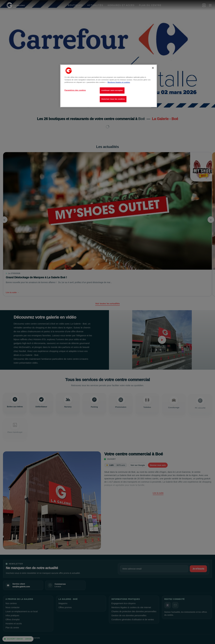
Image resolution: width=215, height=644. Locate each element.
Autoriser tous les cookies (113, 99)
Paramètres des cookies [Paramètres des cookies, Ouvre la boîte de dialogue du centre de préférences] (75, 90)
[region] (109, 86)
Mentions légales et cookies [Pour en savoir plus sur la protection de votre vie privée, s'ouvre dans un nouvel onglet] (119, 82)
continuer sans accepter (112, 90)
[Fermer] (153, 68)
